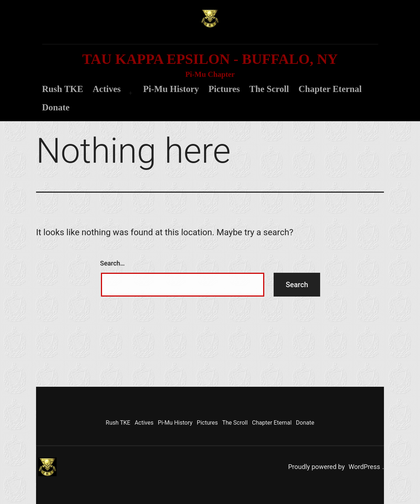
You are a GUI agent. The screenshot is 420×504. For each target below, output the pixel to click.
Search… (113, 263)
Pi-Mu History (171, 89)
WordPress (364, 467)
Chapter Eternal (330, 89)
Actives (107, 89)
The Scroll (269, 89)
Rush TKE (63, 89)
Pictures (224, 89)
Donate (56, 107)
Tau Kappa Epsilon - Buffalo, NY (210, 59)
